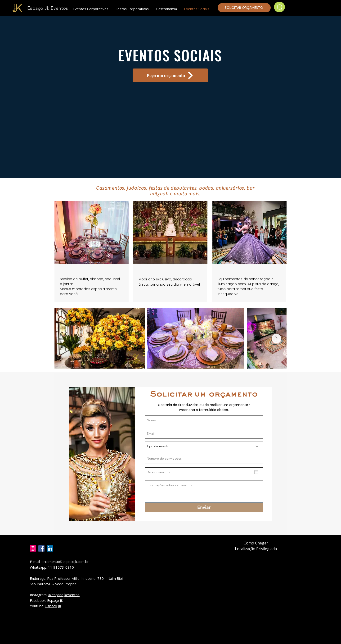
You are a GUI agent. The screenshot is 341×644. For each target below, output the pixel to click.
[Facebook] (41, 548)
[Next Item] (276, 338)
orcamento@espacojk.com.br (65, 562)
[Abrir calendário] (256, 472)
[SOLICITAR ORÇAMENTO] (244, 8)
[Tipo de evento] (204, 446)
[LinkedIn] (50, 548)
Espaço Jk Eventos (48, 8)
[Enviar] (204, 507)
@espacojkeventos (64, 595)
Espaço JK (55, 600)
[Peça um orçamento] (170, 75)
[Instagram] (33, 548)
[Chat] (279, 7)
